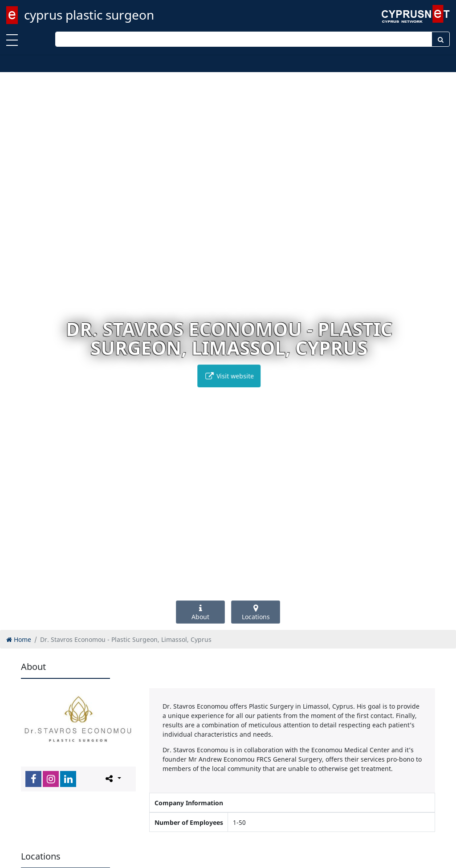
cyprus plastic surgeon (89, 15)
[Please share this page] (112, 779)
